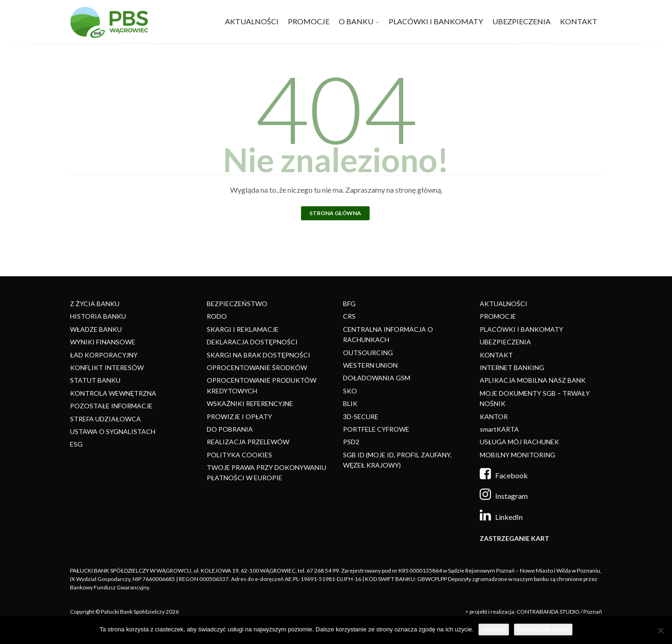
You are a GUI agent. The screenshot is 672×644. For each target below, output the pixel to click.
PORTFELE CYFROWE (376, 429)
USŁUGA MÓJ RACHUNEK (519, 442)
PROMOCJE (309, 21)
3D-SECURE (361, 416)
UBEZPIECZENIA (521, 21)
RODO (217, 316)
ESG (76, 444)
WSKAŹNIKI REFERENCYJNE (250, 403)
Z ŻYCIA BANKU (95, 304)
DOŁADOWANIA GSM (377, 378)
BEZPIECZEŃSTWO (237, 304)
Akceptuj (494, 629)
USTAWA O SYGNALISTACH (113, 431)
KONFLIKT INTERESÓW (107, 367)
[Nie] (660, 630)
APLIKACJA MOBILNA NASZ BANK (533, 380)
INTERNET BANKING (512, 367)
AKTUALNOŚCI (252, 21)
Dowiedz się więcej (543, 629)
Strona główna (335, 213)
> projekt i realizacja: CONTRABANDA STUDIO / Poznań (534, 612)
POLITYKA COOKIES (239, 455)
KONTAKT (579, 21)
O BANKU (356, 21)
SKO (350, 391)
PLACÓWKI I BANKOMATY (436, 21)
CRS (349, 316)
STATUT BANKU (95, 380)
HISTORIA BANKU (98, 316)
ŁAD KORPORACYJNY (104, 355)
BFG (349, 304)
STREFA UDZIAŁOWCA (105, 419)
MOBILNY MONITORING (518, 455)
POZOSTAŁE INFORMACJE (111, 406)
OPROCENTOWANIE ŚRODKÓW (257, 367)
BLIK (350, 403)
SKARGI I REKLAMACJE (243, 329)
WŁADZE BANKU (96, 329)
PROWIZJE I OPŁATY (239, 416)
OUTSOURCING (368, 353)
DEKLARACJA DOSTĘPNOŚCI (252, 342)
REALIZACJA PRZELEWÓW (248, 442)
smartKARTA (499, 429)
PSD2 (351, 442)
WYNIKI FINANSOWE (103, 342)
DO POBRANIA (230, 429)
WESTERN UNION (370, 365)
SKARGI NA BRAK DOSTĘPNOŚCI (259, 355)
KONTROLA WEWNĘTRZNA (113, 393)
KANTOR (494, 416)
